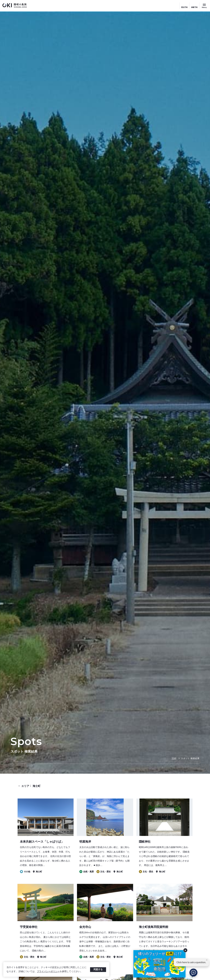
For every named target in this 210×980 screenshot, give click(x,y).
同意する (98, 969)
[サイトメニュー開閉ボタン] (204, 6)
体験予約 (194, 7)
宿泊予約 (184, 7)
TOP (174, 758)
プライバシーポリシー (48, 971)
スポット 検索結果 (190, 758)
